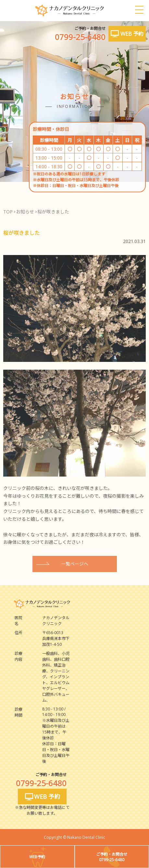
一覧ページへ (75, 564)
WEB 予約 (132, 34)
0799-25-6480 (80, 37)
